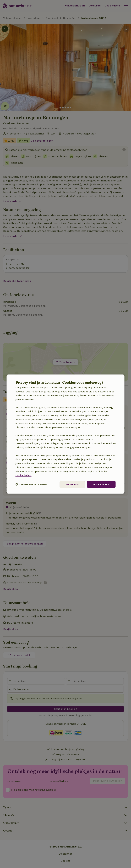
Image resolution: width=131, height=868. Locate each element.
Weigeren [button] (72, 484)
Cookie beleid (24, 475)
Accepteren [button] (101, 484)
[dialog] (66, 434)
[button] (31, 484)
